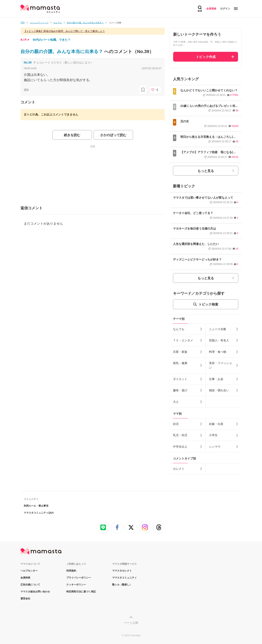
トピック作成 (206, 57)
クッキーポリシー (76, 585)
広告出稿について (30, 585)
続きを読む (72, 135)
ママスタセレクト (122, 571)
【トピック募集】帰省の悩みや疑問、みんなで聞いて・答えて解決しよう (64, 31)
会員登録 (211, 9)
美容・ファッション (220, 365)
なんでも (179, 329)
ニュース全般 (218, 329)
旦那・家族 (180, 352)
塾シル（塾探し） (122, 585)
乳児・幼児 (180, 435)
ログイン (225, 9)
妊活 (176, 424)
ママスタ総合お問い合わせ (35, 592)
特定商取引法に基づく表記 (81, 592)
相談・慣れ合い (219, 390)
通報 (26, 90)
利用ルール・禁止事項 (36, 506)
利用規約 (71, 571)
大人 (176, 402)
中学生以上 (180, 447)
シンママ (215, 447)
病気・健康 (180, 363)
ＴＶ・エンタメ (183, 340)
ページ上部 (131, 623)
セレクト (179, 469)
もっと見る (206, 171)
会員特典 (25, 578)
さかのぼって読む (113, 135)
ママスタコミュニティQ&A (39, 513)
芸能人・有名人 (219, 340)
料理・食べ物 (218, 352)
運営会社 (25, 599)
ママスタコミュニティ (124, 578)
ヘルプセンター (29, 571)
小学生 (213, 435)
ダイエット (180, 379)
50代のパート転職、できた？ (52, 40)
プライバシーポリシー (79, 578)
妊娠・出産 (216, 424)
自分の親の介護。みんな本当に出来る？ (62, 51)
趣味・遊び (180, 390)
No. (28, 62)
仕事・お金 (216, 379)
